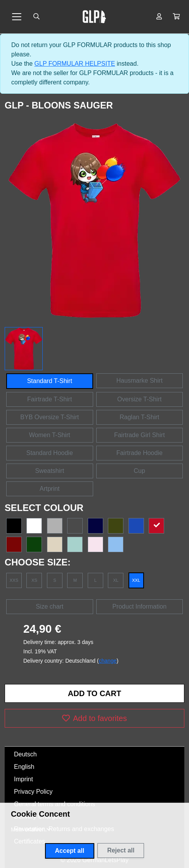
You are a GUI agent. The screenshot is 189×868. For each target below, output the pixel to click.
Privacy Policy (33, 792)
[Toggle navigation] (17, 17)
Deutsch (25, 754)
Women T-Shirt (50, 435)
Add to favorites (94, 718)
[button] (176, 17)
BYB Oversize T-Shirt (49, 417)
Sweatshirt (49, 471)
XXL (136, 580)
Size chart (49, 606)
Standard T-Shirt (50, 381)
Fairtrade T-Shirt (49, 399)
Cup (140, 471)
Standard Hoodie (50, 453)
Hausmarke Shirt (140, 381)
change (108, 661)
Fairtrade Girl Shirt (140, 435)
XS (34, 580)
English (24, 767)
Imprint (23, 779)
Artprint (50, 489)
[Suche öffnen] (36, 17)
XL (116, 580)
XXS (14, 580)
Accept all (70, 851)
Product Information (139, 606)
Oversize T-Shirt (139, 399)
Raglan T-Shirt (139, 417)
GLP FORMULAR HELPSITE (75, 64)
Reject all (121, 850)
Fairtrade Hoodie (140, 453)
